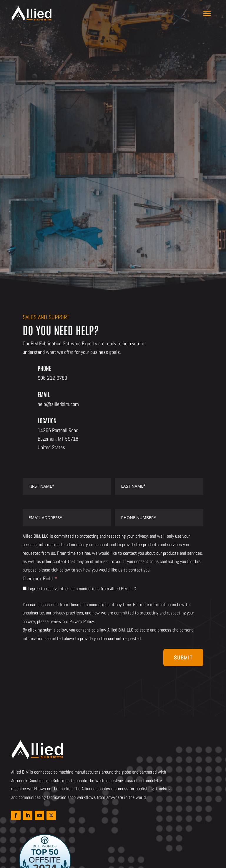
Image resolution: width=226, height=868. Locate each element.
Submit (183, 658)
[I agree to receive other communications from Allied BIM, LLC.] (25, 588)
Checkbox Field (38, 578)
